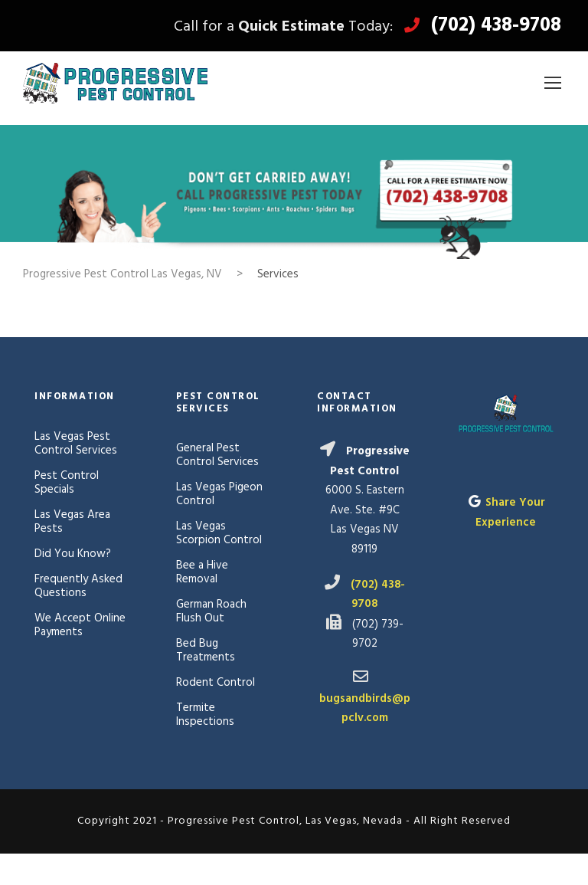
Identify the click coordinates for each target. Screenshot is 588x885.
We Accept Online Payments (80, 625)
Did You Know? (73, 554)
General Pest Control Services (217, 455)
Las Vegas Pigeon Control (219, 494)
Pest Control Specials (67, 483)
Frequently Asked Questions (78, 586)
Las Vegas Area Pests (72, 522)
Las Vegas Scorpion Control (219, 533)
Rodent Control (216, 683)
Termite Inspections (205, 715)
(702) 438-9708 (496, 26)
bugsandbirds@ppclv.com (365, 709)
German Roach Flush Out (211, 611)
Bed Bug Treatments (206, 651)
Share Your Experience (510, 513)
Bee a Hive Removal (202, 572)
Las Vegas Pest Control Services (76, 444)
